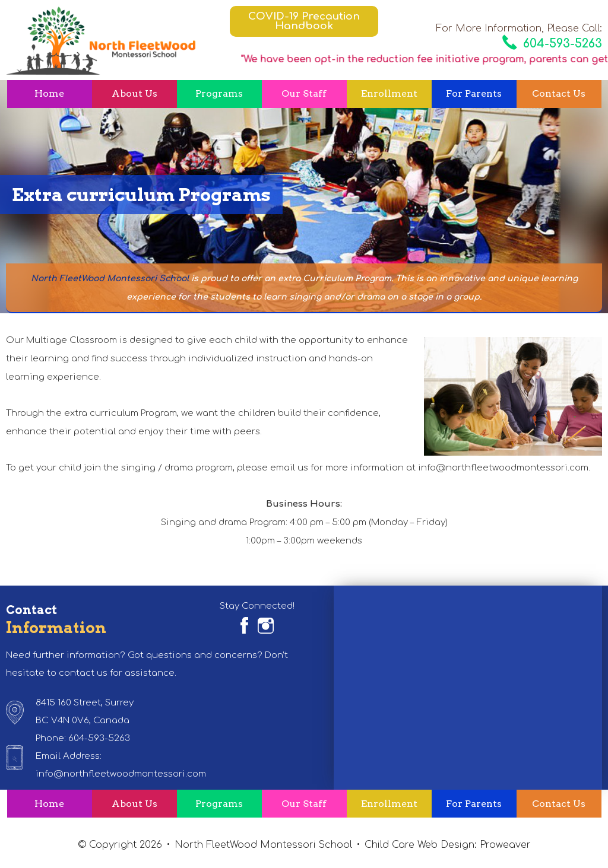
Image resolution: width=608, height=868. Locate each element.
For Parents (474, 93)
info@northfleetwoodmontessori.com (121, 774)
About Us (134, 93)
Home (49, 93)
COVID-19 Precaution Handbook (304, 21)
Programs (219, 93)
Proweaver (505, 845)
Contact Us (559, 93)
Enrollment (389, 93)
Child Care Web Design (419, 845)
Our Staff (304, 93)
